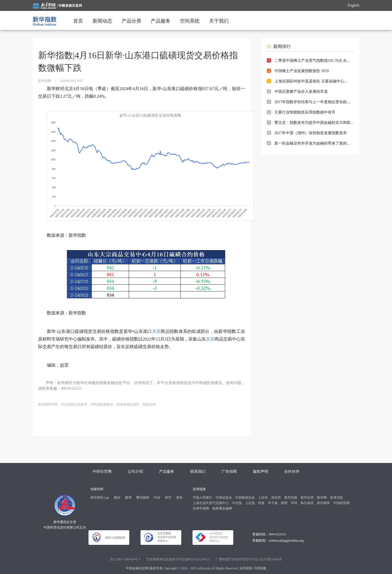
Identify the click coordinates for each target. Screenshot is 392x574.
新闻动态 (102, 21)
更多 (179, 498)
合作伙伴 (292, 472)
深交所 (276, 498)
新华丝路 (291, 498)
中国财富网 (341, 503)
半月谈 (273, 503)
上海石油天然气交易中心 (211, 503)
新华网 (322, 498)
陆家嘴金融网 (222, 508)
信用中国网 (201, 508)
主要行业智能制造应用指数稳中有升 (305, 112)
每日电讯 (307, 503)
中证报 (237, 503)
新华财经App (100, 498)
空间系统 (190, 21)
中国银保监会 (245, 498)
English (353, 5)
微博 (128, 498)
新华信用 (307, 498)
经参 (261, 503)
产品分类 (131, 21)
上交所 (263, 498)
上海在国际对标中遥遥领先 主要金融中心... (311, 81)
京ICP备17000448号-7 (125, 559)
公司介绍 (135, 472)
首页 (78, 21)
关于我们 (219, 21)
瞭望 (284, 503)
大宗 (156, 331)
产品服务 (161, 21)
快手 (168, 498)
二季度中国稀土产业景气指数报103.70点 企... (312, 61)
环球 (294, 503)
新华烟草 (323, 503)
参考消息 (336, 498)
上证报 (250, 503)
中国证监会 (224, 498)
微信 (117, 498)
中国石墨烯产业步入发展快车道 (301, 92)
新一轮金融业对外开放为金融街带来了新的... (312, 143)
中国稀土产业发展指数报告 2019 (302, 71)
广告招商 (229, 472)
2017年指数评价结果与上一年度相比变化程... (312, 102)
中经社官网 (102, 472)
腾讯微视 (143, 498)
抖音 (157, 498)
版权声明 (261, 472)
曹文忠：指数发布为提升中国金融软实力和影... (314, 123)
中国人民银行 (203, 498)
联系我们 (198, 472)
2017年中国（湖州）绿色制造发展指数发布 (311, 133)
